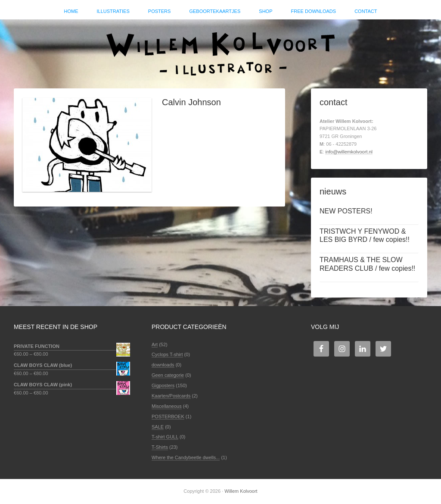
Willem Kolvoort (220, 50)
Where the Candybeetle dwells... (186, 457)
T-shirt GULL (165, 437)
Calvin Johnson (191, 102)
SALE (158, 427)
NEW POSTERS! (346, 211)
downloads (163, 365)
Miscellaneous (167, 406)
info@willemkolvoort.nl (349, 152)
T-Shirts (160, 447)
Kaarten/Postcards (171, 396)
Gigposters (163, 385)
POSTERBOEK (168, 416)
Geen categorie (168, 375)
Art (155, 344)
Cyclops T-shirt (167, 354)
